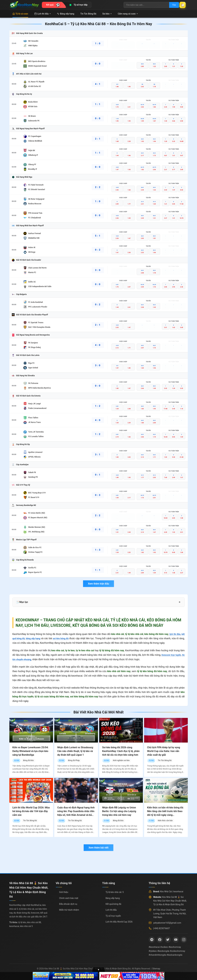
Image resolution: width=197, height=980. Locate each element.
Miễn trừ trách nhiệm (69, 910)
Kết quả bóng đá (113, 904)
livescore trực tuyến (173, 655)
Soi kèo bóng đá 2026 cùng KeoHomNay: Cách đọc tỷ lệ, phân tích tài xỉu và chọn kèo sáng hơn (121, 751)
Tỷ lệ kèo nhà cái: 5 (115, 892)
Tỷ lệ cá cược (20, 14)
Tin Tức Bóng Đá (88, 14)
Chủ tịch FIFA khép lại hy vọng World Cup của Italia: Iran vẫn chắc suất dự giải (164, 751)
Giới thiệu (64, 892)
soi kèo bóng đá (65, 638)
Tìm (171, 5)
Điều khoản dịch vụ (68, 904)
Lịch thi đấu (43, 14)
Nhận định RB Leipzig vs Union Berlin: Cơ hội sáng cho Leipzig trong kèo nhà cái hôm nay (119, 811)
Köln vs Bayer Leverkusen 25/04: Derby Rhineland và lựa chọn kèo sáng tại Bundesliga (31, 751)
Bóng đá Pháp (74, 760)
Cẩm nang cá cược (128, 14)
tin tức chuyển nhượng (25, 659)
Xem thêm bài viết (98, 848)
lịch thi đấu (174, 634)
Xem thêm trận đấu (98, 584)
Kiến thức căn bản (165, 821)
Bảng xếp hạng (66, 14)
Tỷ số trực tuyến (113, 916)
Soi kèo (107, 14)
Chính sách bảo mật (69, 898)
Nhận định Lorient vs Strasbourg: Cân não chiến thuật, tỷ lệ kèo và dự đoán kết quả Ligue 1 (76, 751)
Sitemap (156, 969)
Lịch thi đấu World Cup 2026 (119, 922)
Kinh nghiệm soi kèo (121, 760)
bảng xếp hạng (36, 638)
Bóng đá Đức (28, 760)
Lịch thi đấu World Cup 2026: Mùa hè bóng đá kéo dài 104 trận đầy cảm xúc (31, 811)
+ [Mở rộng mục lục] (180, 602)
